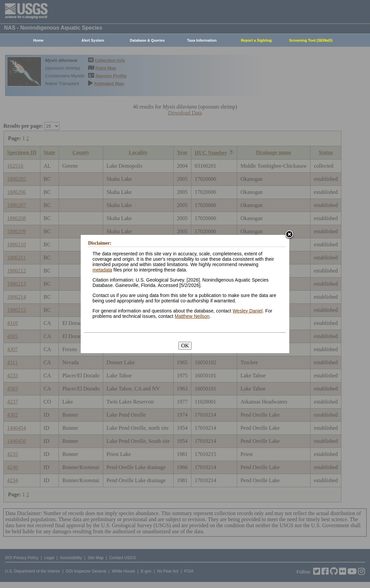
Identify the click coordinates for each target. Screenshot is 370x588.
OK (185, 346)
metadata (102, 270)
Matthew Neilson (192, 316)
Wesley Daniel (247, 311)
